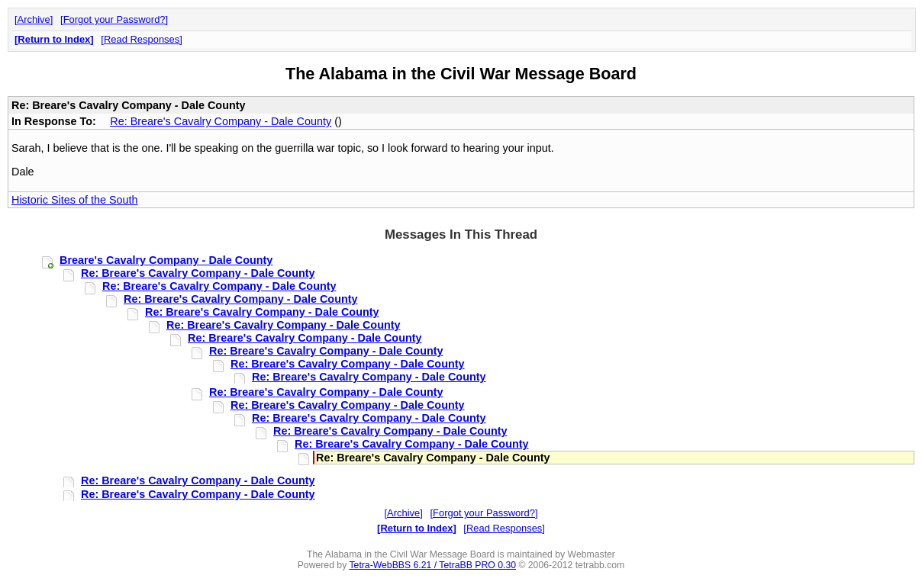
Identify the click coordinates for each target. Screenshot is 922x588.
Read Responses (142, 39)
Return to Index (54, 39)
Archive (34, 19)
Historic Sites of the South (75, 200)
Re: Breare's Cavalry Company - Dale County (221, 121)
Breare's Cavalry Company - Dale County (166, 260)
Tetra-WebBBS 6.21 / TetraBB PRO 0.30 (432, 565)
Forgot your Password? (114, 19)
